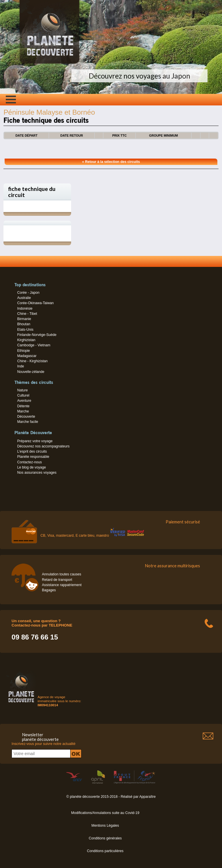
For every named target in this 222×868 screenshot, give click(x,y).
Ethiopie (23, 351)
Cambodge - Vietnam (34, 345)
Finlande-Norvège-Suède (37, 335)
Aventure (24, 401)
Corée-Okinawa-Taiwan (35, 303)
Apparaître (148, 797)
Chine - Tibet (27, 314)
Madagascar (27, 356)
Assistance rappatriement (62, 585)
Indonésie (25, 308)
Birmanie (24, 319)
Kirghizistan (26, 340)
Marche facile (27, 422)
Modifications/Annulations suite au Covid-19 (105, 813)
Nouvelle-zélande (31, 372)
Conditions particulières (105, 851)
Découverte (26, 417)
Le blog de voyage (31, 467)
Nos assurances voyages (37, 473)
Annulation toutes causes (62, 574)
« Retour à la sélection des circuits (111, 162)
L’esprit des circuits (32, 451)
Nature (22, 390)
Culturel (23, 395)
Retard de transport (57, 580)
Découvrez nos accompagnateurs (43, 446)
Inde (21, 366)
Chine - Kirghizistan (32, 361)
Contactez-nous (29, 462)
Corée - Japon (28, 293)
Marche (23, 411)
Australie (24, 298)
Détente (23, 406)
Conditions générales (105, 838)
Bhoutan (24, 324)
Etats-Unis (25, 330)
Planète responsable (33, 457)
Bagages (49, 590)
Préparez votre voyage (35, 441)
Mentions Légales (105, 826)
